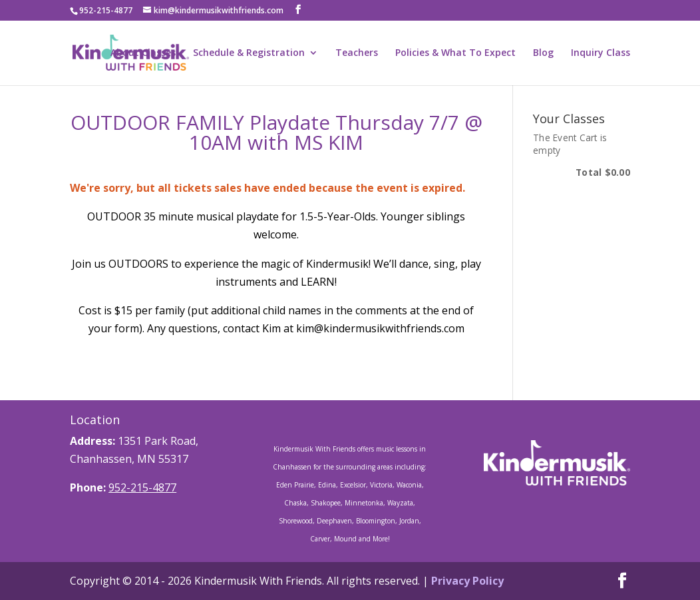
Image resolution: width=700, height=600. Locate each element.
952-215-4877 (142, 487)
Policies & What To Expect (455, 53)
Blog (543, 53)
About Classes (143, 53)
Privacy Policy (467, 581)
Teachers (357, 53)
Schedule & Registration (249, 53)
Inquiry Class (601, 53)
